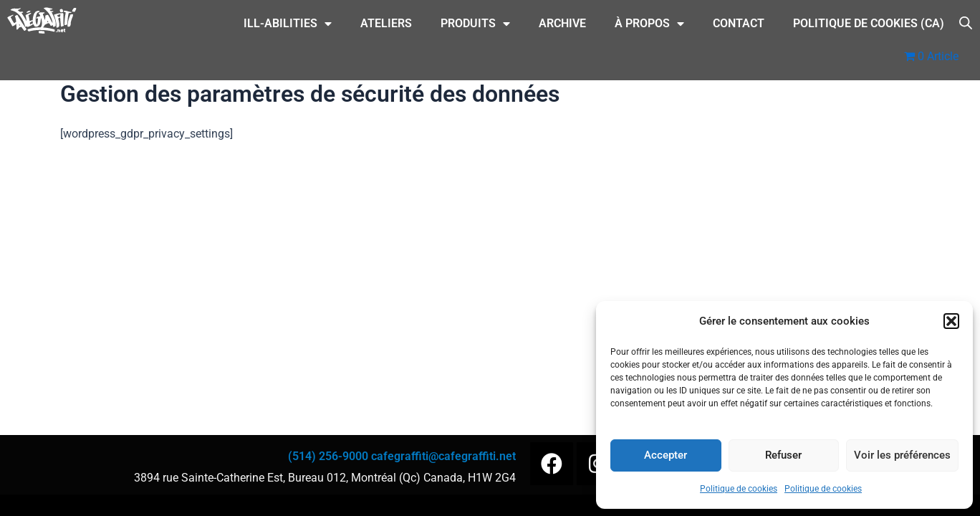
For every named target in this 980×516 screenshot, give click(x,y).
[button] (951, 321)
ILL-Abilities (288, 24)
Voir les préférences (902, 455)
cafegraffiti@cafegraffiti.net (443, 456)
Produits (475, 24)
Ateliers (386, 23)
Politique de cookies (739, 489)
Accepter (666, 455)
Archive (562, 23)
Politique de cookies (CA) (869, 23)
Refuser (783, 455)
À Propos (649, 24)
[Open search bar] (966, 22)
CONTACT (739, 23)
